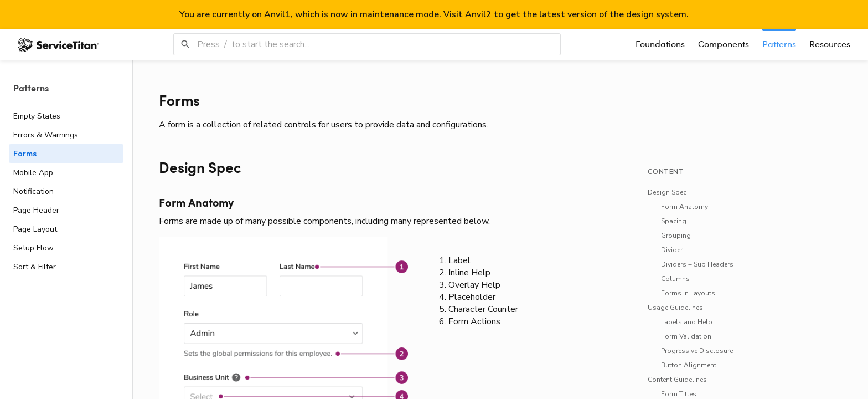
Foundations (660, 44)
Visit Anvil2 (467, 14)
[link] (251, 169)
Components (724, 44)
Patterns (779, 44)
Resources (830, 44)
